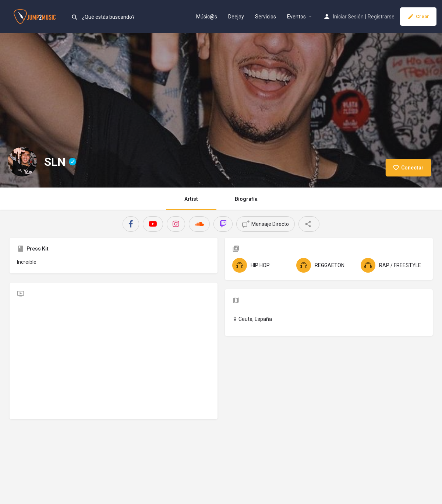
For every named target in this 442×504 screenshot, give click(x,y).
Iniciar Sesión (348, 17)
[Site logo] (36, 16)
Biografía (246, 199)
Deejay (236, 17)
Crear (418, 17)
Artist (191, 199)
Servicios (266, 17)
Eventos (296, 17)
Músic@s (207, 17)
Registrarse (381, 17)
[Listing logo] (22, 162)
